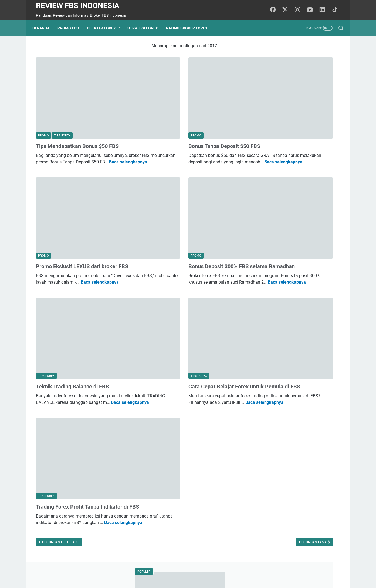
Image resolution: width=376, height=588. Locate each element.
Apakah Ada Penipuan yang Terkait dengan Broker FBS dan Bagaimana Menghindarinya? (298, 205)
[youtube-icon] (312, 10)
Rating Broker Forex (190, 28)
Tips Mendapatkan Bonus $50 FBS (77, 123)
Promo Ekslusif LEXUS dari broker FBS (82, 224)
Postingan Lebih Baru (60, 491)
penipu (302, 398)
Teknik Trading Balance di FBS (72, 333)
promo (290, 388)
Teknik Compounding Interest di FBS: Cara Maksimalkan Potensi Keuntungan (300, 244)
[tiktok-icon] (337, 10)
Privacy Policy (188, 569)
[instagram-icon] (300, 10)
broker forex (312, 388)
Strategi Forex (146, 28)
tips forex (270, 388)
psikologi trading (276, 398)
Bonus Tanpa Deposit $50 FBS (178, 123)
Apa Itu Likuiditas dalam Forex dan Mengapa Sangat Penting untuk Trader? (299, 336)
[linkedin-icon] (324, 10)
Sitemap (212, 569)
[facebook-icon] (276, 10)
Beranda (44, 28)
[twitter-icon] (288, 10)
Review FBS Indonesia (78, 6)
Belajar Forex (105, 28)
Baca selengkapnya (88, 146)
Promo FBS (72, 28)
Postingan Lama (220, 491)
